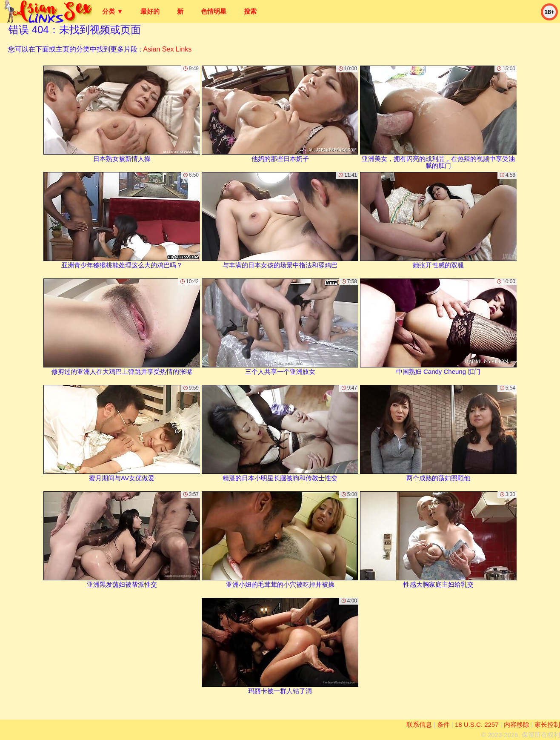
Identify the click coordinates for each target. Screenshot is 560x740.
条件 (443, 724)
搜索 (250, 11)
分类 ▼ (113, 11)
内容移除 (517, 724)
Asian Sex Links (167, 49)
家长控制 (547, 724)
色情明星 (214, 11)
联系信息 (419, 724)
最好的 (150, 11)
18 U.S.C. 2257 (477, 724)
